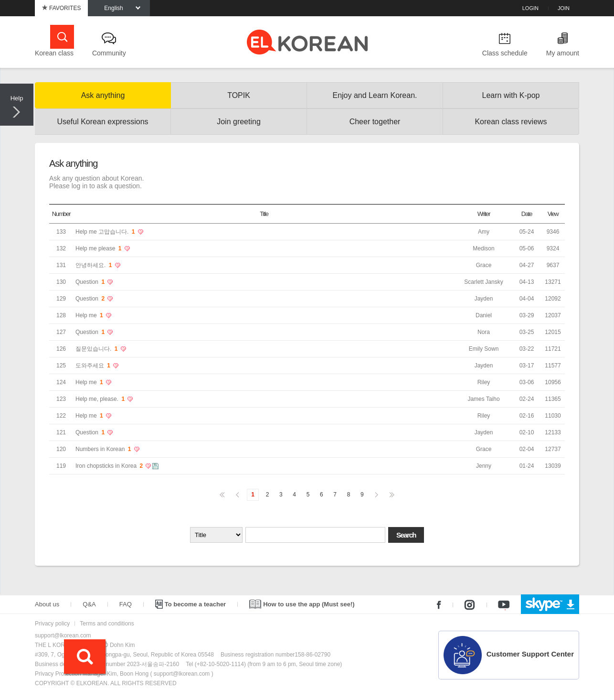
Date (527, 214)
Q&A (89, 604)
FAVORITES (61, 8)
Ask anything (103, 95)
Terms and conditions (107, 624)
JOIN (564, 8)
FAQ (126, 604)
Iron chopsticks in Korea (110, 466)
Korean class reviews (511, 122)
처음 (222, 495)
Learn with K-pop (511, 95)
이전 (238, 495)
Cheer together (375, 122)
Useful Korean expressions (102, 122)
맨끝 (392, 495)
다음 (376, 495)
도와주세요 (94, 366)
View (553, 214)
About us (47, 604)
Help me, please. (101, 399)
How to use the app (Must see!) (302, 604)
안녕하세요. (95, 265)
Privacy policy (52, 624)
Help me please (99, 248)
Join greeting (239, 122)
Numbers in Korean (104, 449)
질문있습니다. (97, 349)
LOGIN (530, 8)
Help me (90, 315)
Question (91, 282)
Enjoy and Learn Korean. (375, 95)
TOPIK (239, 95)
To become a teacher (191, 604)
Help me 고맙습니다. (106, 232)
